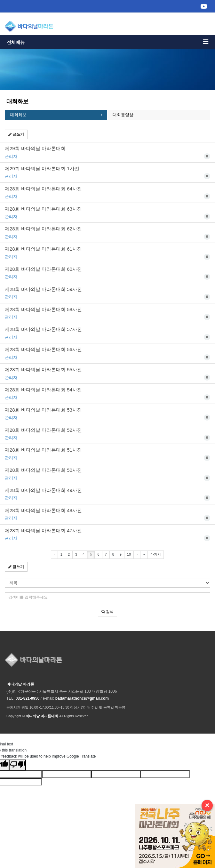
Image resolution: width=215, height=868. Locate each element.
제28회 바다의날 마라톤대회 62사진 (107, 233)
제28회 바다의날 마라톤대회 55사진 (107, 374)
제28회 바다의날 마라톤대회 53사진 (107, 414)
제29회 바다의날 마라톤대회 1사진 (107, 173)
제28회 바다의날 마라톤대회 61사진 (107, 253)
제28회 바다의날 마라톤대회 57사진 (107, 334)
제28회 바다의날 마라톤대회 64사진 (107, 193)
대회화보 (18, 115)
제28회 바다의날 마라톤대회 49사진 (107, 494)
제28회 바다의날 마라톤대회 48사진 (107, 515)
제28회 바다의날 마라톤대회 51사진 (107, 454)
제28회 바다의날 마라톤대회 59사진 (107, 293)
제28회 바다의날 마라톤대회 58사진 (107, 314)
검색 (107, 612)
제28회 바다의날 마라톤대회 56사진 (107, 354)
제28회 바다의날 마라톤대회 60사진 (107, 273)
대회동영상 (123, 115)
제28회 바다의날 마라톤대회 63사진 (107, 213)
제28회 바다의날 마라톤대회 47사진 (107, 535)
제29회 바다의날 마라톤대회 (107, 153)
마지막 (156, 554)
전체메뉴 (107, 42)
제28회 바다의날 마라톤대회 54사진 (107, 394)
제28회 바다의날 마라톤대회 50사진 (107, 474)
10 (129, 554)
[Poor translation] (18, 765)
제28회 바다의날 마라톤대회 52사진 (107, 434)
